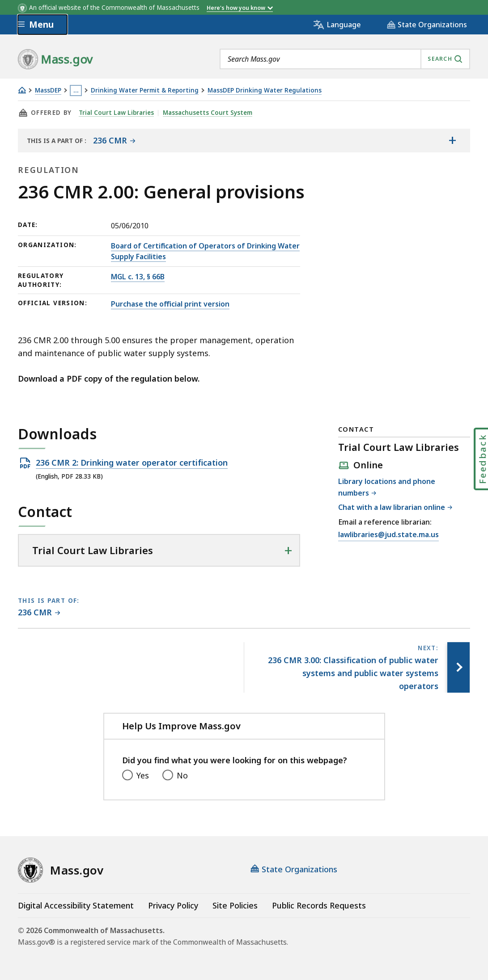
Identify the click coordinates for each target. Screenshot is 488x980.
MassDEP (48, 90)
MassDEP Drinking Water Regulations (265, 90)
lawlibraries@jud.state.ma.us (388, 535)
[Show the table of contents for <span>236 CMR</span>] (452, 140)
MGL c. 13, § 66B (138, 277)
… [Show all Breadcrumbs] (76, 90)
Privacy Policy (173, 905)
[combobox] (345, 59)
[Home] (22, 90)
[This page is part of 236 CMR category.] (39, 613)
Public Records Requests (319, 905)
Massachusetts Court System (208, 113)
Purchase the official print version (170, 304)
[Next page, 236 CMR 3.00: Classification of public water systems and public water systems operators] (458, 667)
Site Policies (235, 905)
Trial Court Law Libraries (116, 113)
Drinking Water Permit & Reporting (145, 90)
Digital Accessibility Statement (76, 905)
